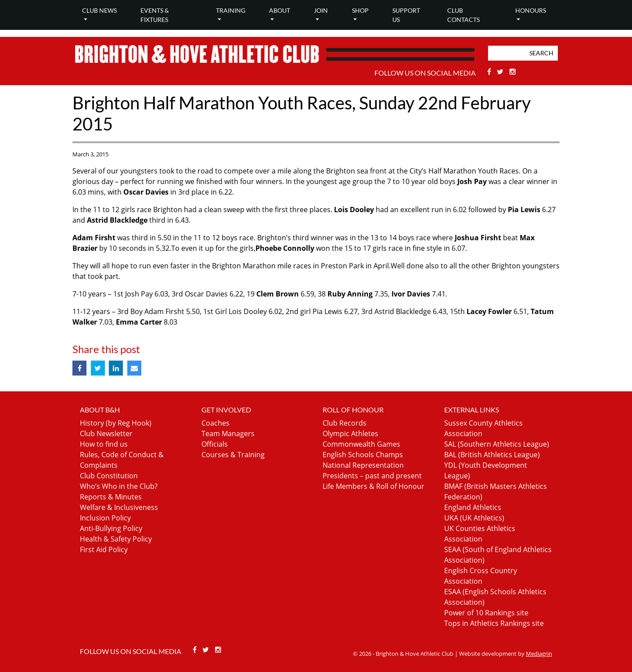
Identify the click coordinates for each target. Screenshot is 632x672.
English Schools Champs (363, 455)
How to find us (104, 444)
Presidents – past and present (372, 476)
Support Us (406, 15)
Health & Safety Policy (116, 539)
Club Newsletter (106, 434)
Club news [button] (99, 10)
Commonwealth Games (361, 444)
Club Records (345, 423)
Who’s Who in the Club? (119, 486)
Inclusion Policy (105, 518)
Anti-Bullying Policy (111, 528)
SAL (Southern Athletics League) (497, 444)
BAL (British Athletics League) (492, 455)
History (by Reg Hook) (116, 423)
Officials (215, 444)
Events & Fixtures (155, 15)
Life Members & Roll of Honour (373, 486)
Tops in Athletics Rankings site (494, 623)
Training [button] (231, 10)
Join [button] (321, 10)
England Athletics (473, 507)
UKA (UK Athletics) (474, 518)
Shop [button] (360, 10)
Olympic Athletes (350, 434)
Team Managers (228, 434)
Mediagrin (539, 654)
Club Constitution (109, 476)
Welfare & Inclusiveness (119, 507)
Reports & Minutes (111, 497)
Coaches (215, 423)
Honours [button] (531, 10)
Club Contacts (463, 15)
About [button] (280, 10)
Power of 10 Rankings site (486, 613)
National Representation (363, 465)
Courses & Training (233, 455)
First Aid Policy (104, 549)
